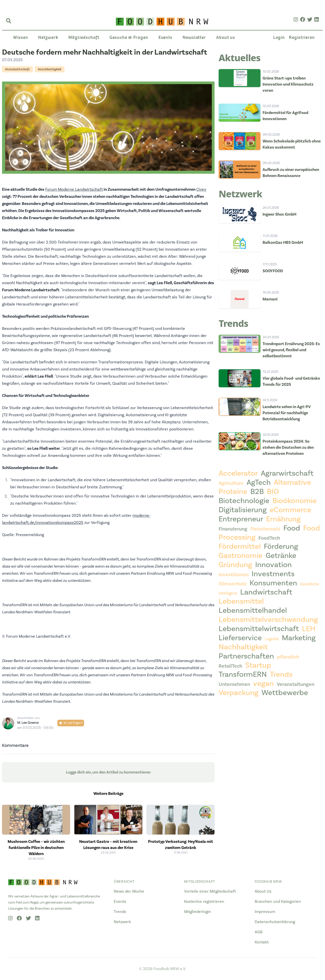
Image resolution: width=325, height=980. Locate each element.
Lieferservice (240, 638)
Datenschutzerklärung (275, 922)
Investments (273, 574)
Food (292, 528)
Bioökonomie (295, 501)
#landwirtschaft (17, 69)
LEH (309, 629)
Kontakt (262, 942)
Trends (281, 674)
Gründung (235, 565)
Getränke (281, 556)
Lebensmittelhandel (253, 611)
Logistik (272, 639)
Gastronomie (241, 556)
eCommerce (290, 510)
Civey (201, 189)
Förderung (281, 547)
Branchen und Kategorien (278, 902)
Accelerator (238, 473)
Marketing (299, 638)
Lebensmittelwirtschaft (259, 629)
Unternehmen (234, 684)
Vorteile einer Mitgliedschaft (210, 891)
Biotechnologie (244, 501)
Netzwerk (48, 37)
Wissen (21, 37)
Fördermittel (240, 547)
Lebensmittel (241, 601)
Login (279, 37)
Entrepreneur (241, 519)
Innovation (273, 565)
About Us (263, 891)
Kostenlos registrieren (204, 902)
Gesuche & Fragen (129, 37)
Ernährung (283, 519)
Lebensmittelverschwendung (268, 620)
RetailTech (230, 666)
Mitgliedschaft (84, 37)
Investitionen (234, 575)
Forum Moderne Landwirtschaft (74, 189)
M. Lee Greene (28, 723)
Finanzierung (233, 529)
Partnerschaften (246, 656)
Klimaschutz (233, 584)
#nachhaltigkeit (50, 69)
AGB (259, 932)
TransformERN (243, 674)
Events (165, 37)
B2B (257, 492)
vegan (263, 684)
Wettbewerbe (285, 693)
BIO (273, 492)
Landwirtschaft (266, 592)
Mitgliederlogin (198, 912)
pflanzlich (288, 657)
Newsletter (194, 37)
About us (226, 37)
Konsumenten (273, 583)
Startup (258, 665)
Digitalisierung (243, 510)
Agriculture (231, 483)
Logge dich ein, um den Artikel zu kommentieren (108, 772)
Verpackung (239, 693)
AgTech (259, 483)
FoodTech (269, 538)
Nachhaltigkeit (243, 647)
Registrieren (302, 37)
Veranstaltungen (296, 684)
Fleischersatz (265, 529)
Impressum (265, 912)
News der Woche (129, 891)
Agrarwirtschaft (287, 473)
